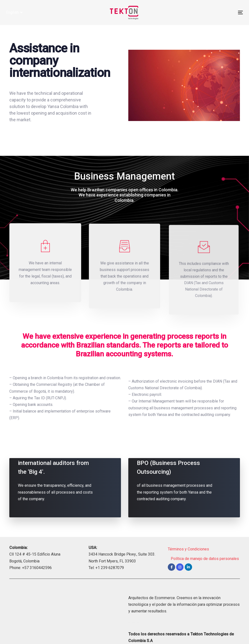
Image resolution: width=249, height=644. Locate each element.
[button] (14, 12)
